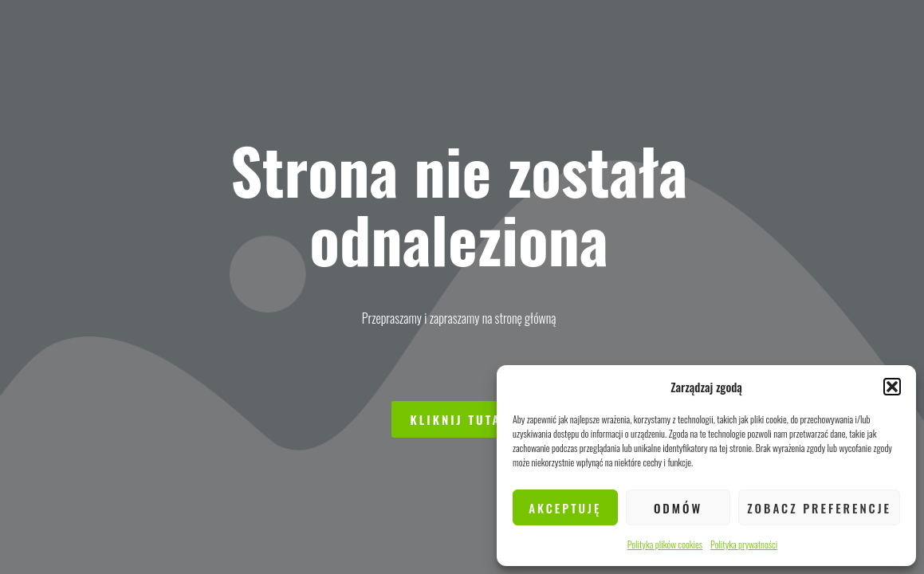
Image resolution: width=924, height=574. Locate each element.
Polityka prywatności (744, 544)
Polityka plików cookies (665, 544)
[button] (892, 387)
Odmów (678, 508)
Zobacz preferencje (819, 508)
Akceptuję (565, 508)
